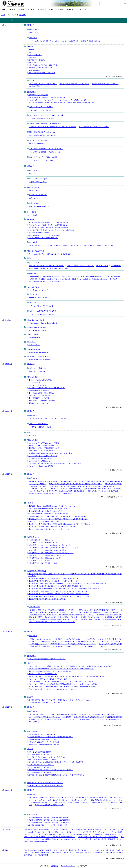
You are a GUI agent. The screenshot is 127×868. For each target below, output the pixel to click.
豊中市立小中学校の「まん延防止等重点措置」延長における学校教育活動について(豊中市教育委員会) (62, 687)
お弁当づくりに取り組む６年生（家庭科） (53, 800)
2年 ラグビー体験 (36, 419)
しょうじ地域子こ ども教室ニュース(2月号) (43, 456)
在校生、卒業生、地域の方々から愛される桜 (74, 84)
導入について (34, 303)
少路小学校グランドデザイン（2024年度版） (43, 65)
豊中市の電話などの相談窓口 (38, 95)
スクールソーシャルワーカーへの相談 (42, 118)
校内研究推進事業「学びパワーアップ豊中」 (43, 739)
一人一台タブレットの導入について (41, 306)
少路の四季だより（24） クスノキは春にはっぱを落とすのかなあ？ (51, 545)
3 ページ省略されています (113, 625)
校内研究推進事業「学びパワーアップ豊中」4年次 (45, 703)
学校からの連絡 (32, 377)
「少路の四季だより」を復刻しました (41, 540)
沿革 (30, 52)
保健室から (31, 166)
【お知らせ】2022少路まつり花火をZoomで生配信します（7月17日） (53, 610)
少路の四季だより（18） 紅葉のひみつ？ (42, 560)
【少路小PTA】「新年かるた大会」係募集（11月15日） (47, 599)
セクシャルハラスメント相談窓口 (41, 107)
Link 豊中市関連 (52, 850)
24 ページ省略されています (114, 470)
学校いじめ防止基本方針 (35, 251)
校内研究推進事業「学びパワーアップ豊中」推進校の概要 (48, 825)
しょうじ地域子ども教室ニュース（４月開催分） (45, 443)
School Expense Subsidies (36, 320)
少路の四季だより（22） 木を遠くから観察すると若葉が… (48, 550)
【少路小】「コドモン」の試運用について (43, 674)
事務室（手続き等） (34, 188)
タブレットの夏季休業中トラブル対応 (43, 311)
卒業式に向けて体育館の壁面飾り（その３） (84, 719)
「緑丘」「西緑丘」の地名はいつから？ (80, 266)
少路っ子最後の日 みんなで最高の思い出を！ (89, 717)
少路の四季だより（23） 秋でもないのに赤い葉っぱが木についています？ (53, 548)
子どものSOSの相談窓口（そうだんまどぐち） (46, 149)
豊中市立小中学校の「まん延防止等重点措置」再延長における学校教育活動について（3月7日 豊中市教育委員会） (67, 676)
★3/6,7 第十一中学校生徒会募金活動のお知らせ (44, 451)
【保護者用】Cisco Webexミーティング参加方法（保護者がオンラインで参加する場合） (58, 519)
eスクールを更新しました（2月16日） (41, 767)
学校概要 (30, 47)
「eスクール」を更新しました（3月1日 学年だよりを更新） (48, 679)
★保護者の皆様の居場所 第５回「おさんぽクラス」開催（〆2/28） (51, 453)
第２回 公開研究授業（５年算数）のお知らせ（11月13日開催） (50, 820)
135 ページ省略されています (114, 779)
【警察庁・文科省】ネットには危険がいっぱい (44, 446)
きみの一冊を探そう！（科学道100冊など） (43, 238)
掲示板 (79, 10)
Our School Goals (34, 345)
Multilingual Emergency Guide (38, 352)
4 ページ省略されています (114, 77)
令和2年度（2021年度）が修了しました (47, 717)
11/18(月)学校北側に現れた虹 (91, 41)
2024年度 (21, 10)
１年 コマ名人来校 (51, 419)
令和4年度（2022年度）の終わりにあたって (44, 482)
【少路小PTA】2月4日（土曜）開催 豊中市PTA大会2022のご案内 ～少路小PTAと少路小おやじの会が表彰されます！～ (68, 584)
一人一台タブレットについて (38, 290)
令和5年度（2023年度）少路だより (41, 427)
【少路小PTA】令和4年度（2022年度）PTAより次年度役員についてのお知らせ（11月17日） (59, 596)
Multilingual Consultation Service (38, 356)
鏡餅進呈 (64, 419)
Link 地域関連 (57, 853)
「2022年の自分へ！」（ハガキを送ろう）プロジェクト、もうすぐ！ (73, 644)
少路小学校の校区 (34, 70)
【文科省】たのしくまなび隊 (38, 403)
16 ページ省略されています (114, 567)
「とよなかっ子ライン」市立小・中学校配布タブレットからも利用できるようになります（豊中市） (62, 682)
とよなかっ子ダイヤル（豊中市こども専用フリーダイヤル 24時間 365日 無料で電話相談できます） (62, 103)
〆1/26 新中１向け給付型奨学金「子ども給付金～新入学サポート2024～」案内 (55, 463)
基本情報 (31, 50)
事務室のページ (34, 191)
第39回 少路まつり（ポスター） (92, 617)
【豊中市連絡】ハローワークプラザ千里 (42, 401)
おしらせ (30, 503)
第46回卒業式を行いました (38, 715)
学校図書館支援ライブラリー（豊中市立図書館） (45, 235)
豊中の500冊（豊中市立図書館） (39, 233)
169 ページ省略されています (110, 497)
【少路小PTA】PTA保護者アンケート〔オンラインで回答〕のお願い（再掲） (54, 581)
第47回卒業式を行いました (95, 639)
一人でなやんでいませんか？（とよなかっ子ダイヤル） (47, 757)
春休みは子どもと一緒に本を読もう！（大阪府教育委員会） (48, 222)
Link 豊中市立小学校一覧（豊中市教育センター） (76, 850)
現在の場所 (22, 15)
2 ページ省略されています (114, 858)
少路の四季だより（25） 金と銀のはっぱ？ (43, 543)
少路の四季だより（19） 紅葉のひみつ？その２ (44, 558)
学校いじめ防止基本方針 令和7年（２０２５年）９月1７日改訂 (49, 254)
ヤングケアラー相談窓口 (38, 140)
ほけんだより (34, 170)
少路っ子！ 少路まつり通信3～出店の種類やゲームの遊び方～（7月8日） (95, 612)
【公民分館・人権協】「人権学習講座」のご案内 (45, 448)
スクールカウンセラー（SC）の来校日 (42, 160)
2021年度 (50, 10)
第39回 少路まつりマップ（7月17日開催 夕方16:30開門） (98, 610)
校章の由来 (32, 57)
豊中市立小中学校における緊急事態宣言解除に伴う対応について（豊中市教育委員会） (57, 762)
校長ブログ (33, 38)
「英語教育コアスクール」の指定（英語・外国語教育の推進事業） (51, 737)
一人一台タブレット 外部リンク (40, 298)
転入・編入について (36, 198)
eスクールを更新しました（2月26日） (41, 765)
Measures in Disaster (34, 349)
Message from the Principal (36, 327)
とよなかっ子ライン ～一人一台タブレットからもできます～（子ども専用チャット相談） (58, 100)
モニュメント (34, 81)
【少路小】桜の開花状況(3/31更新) (40, 380)
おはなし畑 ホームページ (38, 245)
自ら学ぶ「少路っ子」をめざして (40, 86)
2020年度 (60, 10)
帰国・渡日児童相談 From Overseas (42, 132)
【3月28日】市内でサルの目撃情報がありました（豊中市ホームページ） (53, 506)
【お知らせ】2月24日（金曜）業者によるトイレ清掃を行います (50, 529)
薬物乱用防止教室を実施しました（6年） (104, 800)
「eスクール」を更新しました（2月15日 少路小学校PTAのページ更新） (52, 689)
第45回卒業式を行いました (38, 798)
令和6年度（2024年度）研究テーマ (40, 68)
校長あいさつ (34, 29)
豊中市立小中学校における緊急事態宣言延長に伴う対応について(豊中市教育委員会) (56, 775)
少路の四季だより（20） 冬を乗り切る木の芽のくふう (47, 555)
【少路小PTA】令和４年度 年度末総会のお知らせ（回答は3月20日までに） (53, 578)
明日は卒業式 (113, 491)
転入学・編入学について (38, 195)
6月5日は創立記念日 (35, 55)
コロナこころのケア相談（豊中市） (40, 752)
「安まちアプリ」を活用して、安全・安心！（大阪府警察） (98, 837)
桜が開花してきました (39, 489)
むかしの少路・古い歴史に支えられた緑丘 (93, 279)
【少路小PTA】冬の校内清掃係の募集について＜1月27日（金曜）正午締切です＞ (56, 586)
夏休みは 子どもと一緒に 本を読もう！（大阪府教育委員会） (49, 228)
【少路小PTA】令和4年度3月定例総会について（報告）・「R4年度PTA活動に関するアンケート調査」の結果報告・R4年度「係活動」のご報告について (75, 575)
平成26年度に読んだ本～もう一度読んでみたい (99, 245)
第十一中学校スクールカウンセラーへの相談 (45, 124)
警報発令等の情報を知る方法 (34, 850)
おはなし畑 (33, 242)
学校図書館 (31, 219)
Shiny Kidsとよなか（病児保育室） (40, 395)
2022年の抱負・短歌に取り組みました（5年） (56, 646)
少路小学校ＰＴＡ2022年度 (36, 571)
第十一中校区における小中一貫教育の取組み (44, 277)
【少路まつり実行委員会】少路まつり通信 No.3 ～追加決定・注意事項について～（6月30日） (71, 619)
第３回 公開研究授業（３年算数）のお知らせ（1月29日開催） (49, 817)
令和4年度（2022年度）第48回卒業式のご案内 (44, 521)
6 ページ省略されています (114, 407)
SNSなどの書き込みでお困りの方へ (40, 458)
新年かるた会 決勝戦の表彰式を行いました (49, 805)
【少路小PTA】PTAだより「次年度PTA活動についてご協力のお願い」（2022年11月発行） (59, 594)
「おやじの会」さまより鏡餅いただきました (44, 41)
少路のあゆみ (34, 263)
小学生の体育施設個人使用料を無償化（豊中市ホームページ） (49, 509)
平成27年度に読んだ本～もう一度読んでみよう (65, 245)
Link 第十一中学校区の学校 (41, 853)
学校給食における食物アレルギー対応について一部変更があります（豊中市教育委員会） (58, 516)
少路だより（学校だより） (39, 368)
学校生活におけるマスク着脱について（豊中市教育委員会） (48, 514)
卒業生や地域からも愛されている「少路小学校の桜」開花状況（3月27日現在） (75, 484)
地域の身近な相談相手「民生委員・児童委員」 (87, 830)
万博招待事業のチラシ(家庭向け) (39, 390)
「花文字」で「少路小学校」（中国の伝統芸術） (65, 489)
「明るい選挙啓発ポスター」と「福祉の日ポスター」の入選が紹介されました (79, 802)
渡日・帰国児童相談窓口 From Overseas (43, 135)
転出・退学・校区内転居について (40, 206)
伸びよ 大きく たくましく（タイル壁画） (43, 84)
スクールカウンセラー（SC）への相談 (43, 157)
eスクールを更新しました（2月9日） (41, 772)
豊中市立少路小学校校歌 (37, 60)
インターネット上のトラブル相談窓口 (41, 466)
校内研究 (30, 697)
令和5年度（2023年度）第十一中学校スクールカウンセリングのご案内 (53, 127)
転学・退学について (36, 203)
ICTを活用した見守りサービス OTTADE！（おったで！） (62, 839)
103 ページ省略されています (112, 650)
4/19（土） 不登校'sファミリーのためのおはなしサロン (47, 388)
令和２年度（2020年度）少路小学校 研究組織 (44, 742)
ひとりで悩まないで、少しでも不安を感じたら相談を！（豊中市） (51, 770)
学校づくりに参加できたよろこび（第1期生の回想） (47, 266)
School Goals (31, 342)
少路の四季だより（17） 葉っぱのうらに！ (43, 563)
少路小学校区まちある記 (49, 279)
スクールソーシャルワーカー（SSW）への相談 (46, 115)
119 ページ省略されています (114, 693)
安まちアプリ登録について (37, 385)
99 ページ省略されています (114, 533)
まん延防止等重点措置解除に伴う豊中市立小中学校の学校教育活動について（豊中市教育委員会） (61, 669)
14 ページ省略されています (114, 603)
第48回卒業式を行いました (97, 491)
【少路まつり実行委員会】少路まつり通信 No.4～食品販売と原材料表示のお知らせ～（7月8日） (62, 615)
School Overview (33, 335)
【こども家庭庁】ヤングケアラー (40, 398)
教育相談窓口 (31, 92)
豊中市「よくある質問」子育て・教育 (77, 853)
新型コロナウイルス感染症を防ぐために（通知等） (45, 783)
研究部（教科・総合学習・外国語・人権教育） (44, 745)
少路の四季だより (33, 537)
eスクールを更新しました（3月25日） (41, 754)
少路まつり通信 (35, 607)
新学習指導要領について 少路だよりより (42, 734)
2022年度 (41, 10)
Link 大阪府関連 (97, 853)
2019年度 (70, 10)
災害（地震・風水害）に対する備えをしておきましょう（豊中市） (47, 830)
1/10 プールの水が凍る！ (70, 41)
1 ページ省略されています (114, 845)
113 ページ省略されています (112, 808)
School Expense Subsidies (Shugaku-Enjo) (43, 323)
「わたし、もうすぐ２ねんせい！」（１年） (89, 646)
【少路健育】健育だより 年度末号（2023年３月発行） (47, 511)
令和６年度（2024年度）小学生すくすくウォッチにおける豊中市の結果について (66, 834)
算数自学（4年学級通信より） (57, 719)
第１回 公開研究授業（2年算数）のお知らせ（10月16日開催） (49, 823)
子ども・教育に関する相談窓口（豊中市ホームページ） (47, 97)
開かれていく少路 (102, 266)
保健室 (29, 433)
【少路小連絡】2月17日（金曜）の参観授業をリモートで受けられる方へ (53, 527)
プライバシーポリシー (68, 866)
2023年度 (31, 10)
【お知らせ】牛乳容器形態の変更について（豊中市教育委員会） (50, 671)
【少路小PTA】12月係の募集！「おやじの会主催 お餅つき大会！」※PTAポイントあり (58, 591)
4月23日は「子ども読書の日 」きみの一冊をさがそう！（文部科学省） (52, 230)
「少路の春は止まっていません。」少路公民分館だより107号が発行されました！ (56, 639)
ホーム (4, 10)
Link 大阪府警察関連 (41, 855)
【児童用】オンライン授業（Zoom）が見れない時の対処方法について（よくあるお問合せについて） (62, 524)
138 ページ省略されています (112, 725)
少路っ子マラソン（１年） (79, 800)
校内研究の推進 (32, 731)
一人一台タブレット (34, 287)
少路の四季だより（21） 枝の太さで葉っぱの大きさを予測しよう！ (51, 553)
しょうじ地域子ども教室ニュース (40, 461)
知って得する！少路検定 (68, 279)
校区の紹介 (33, 273)
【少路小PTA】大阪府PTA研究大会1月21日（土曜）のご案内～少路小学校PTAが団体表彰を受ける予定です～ (65, 589)
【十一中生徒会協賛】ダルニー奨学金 (41, 393)
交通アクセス (33, 63)
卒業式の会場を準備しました (60, 798)
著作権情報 (54, 866)
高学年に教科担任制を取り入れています (42, 73)
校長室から (31, 25)
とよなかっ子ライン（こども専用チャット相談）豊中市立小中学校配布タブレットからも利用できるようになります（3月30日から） (73, 666)
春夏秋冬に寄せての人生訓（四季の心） (105, 84)
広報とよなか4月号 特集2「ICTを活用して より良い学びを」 (70, 715)
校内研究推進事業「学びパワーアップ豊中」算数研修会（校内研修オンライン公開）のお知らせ (60, 700)
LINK (86, 10)
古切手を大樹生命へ (35, 383)
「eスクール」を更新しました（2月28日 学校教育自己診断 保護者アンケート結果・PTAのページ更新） (63, 684)
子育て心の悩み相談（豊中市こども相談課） (43, 760)
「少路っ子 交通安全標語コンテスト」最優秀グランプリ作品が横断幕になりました (67, 641)
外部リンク (33, 294)
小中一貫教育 (31, 212)
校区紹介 (30, 258)
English (12, 10)
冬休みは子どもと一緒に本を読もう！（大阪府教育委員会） (48, 225)
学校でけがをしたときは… (39, 179)
